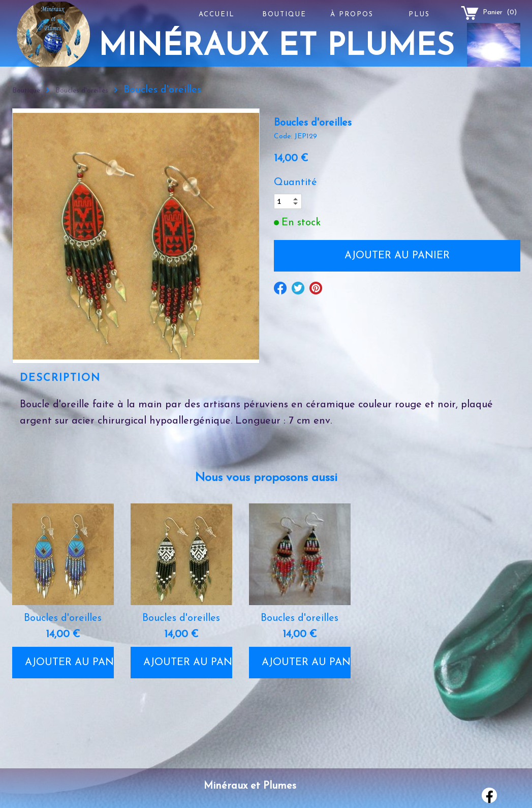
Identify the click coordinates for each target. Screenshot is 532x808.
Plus (419, 14)
